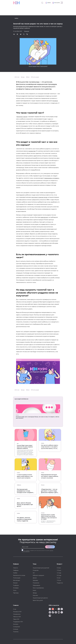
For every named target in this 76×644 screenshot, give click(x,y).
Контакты (16, 624)
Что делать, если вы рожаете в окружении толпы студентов (24, 519)
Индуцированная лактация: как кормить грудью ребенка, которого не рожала (50, 476)
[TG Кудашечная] (53, 609)
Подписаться (50, 547)
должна (55, 101)
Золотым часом (22, 117)
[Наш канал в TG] (50, 609)
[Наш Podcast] (62, 613)
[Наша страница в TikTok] (53, 613)
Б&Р (18, 444)
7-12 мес (59, 570)
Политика (16, 632)
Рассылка (56, 3)
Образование (36, 585)
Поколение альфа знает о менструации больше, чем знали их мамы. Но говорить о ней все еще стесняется (37, 417)
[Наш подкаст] (50, 616)
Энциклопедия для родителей (41, 568)
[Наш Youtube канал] (59, 613)
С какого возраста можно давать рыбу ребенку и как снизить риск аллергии (25, 476)
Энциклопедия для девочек (40, 598)
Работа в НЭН (17, 617)
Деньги (35, 578)
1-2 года (59, 573)
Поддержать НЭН (18, 622)
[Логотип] (16, 3)
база (28, 77)
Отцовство (36, 570)
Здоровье (35, 580)
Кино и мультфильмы (38, 588)
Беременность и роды (19, 575)
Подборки (16, 585)
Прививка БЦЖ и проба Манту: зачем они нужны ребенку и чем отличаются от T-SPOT (49, 517)
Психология (36, 583)
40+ (34, 573)
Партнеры (16, 593)
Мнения (43, 485)
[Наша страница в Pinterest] (56, 613)
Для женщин (17, 580)
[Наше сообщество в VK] (59, 609)
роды (23, 77)
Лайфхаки (19, 485)
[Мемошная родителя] (56, 609)
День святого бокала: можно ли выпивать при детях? (25, 504)
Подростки (60, 583)
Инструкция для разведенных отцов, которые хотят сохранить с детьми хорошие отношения (25, 491)
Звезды (35, 593)
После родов (35, 77)
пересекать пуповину (52, 178)
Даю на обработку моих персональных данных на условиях (37, 551)
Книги (34, 590)
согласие (28, 551)
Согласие (16, 629)
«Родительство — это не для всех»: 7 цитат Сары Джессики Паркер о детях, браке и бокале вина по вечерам (50, 491)
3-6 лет (59, 578)
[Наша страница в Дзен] (50, 613)
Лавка (48, 3)
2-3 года (59, 575)
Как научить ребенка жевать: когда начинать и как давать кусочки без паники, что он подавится (50, 447)
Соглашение (16, 627)
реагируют (44, 217)
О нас (15, 609)
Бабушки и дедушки (38, 575)
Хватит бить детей (38, 600)
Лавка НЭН (16, 619)
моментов (32, 151)
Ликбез (16, 18)
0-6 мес (17, 77)
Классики (35, 595)
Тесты (15, 590)
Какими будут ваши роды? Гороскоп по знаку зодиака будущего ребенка (25, 447)
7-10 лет (59, 580)
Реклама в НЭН (17, 612)
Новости (17, 415)
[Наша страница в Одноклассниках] (62, 609)
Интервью (16, 588)
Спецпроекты (17, 614)
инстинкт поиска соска (39, 197)
